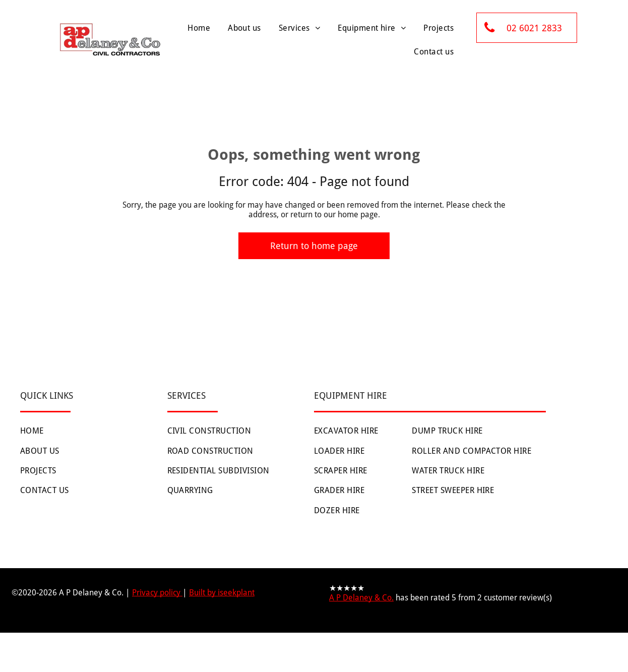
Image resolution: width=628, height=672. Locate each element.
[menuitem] (198, 28)
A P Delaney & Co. (361, 598)
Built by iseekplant (222, 593)
